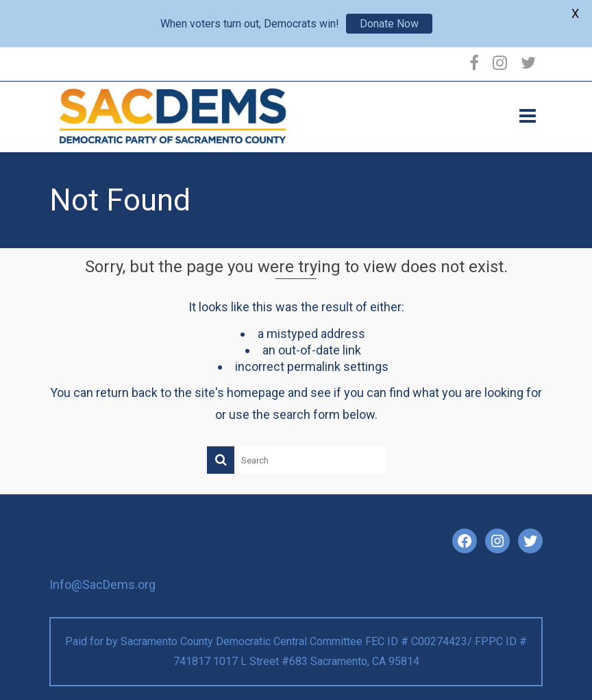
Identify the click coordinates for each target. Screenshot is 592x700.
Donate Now (389, 24)
